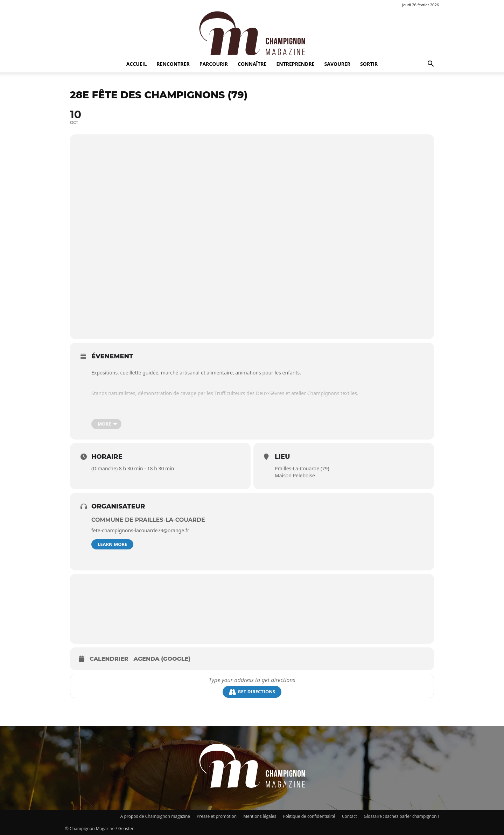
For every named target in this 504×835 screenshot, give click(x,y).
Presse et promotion (217, 816)
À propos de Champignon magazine (155, 816)
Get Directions (252, 692)
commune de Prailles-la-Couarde (148, 520)
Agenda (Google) (162, 659)
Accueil (136, 64)
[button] (430, 65)
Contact (349, 816)
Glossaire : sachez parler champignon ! (401, 816)
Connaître (252, 64)
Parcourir (214, 64)
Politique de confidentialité (309, 816)
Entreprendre (295, 64)
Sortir (369, 64)
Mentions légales (260, 816)
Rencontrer (173, 64)
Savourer (338, 64)
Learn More (112, 544)
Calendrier (109, 659)
